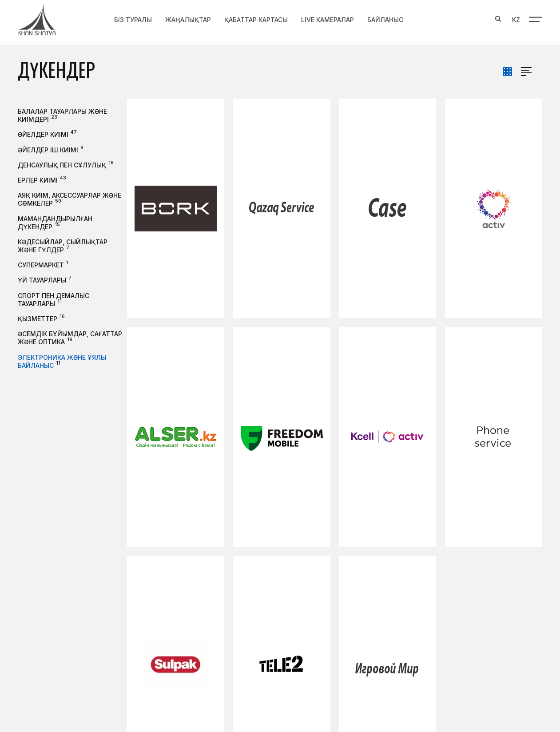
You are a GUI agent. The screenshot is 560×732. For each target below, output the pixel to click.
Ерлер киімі (38, 180)
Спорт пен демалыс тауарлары (54, 300)
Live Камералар (328, 18)
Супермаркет (41, 265)
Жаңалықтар (188, 18)
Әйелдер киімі (43, 134)
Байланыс (385, 18)
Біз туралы (133, 18)
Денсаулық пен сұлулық (62, 165)
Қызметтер (38, 319)
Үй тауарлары (42, 280)
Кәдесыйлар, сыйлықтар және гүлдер (63, 246)
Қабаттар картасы (256, 18)
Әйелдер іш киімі (48, 150)
